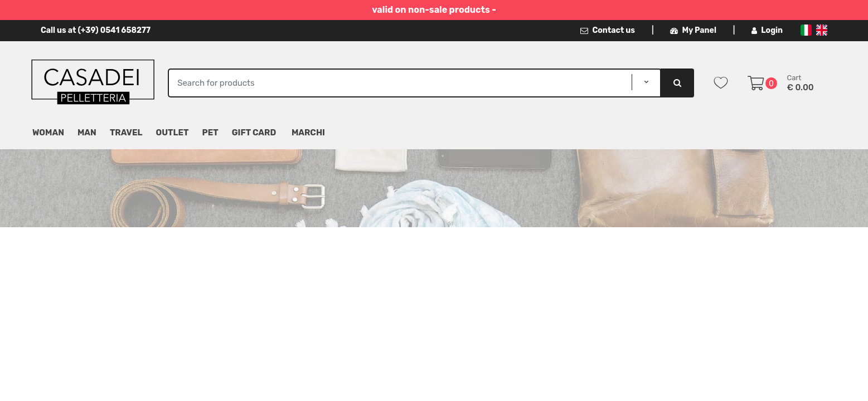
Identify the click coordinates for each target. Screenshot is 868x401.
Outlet (173, 133)
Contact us (608, 30)
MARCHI (308, 133)
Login (767, 30)
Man (87, 133)
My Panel (693, 30)
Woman (48, 133)
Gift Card (254, 133)
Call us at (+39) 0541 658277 (96, 30)
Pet (210, 133)
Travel (126, 133)
